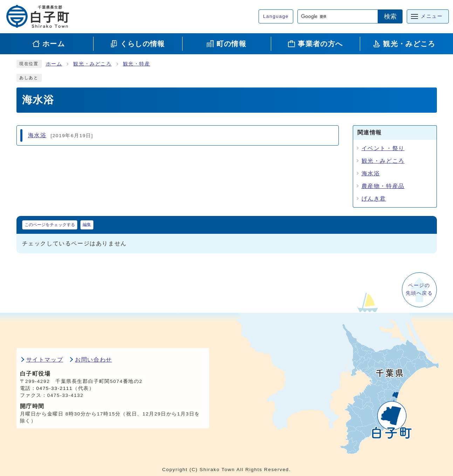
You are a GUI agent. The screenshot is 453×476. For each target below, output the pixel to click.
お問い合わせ (94, 360)
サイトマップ (45, 360)
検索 (390, 16)
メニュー (432, 16)
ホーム (54, 64)
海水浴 (371, 173)
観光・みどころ (92, 64)
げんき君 (374, 199)
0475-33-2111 (54, 388)
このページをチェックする (50, 225)
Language (276, 16)
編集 (87, 225)
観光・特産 (137, 64)
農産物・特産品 (383, 186)
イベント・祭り (383, 148)
